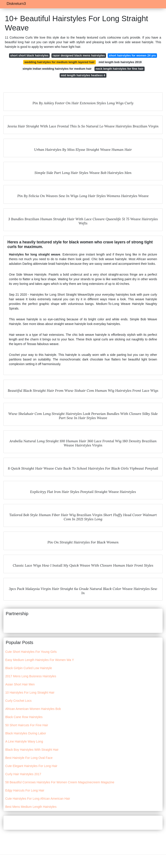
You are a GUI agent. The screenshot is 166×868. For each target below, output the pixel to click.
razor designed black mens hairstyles (79, 55)
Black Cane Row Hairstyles (24, 717)
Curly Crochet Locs (18, 701)
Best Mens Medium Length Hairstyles (31, 807)
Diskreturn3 (16, 4)
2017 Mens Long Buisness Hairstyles (31, 676)
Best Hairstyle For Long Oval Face (29, 758)
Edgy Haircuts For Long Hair (25, 790)
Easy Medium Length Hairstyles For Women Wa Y (40, 660)
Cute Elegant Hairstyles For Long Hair (31, 766)
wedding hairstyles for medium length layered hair (60, 62)
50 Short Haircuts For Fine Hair (27, 725)
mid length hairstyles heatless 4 (83, 75)
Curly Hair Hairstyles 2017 (23, 774)
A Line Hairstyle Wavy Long (24, 741)
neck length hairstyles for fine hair (120, 69)
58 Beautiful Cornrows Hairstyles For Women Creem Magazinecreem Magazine (60, 782)
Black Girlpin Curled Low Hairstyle (29, 668)
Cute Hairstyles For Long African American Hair (38, 799)
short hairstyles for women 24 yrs (132, 55)
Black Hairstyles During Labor (26, 733)
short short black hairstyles (29, 55)
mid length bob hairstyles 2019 (120, 62)
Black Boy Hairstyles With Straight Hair (32, 750)
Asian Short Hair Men (20, 684)
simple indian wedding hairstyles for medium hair (57, 69)
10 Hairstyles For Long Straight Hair (30, 693)
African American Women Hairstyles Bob (33, 709)
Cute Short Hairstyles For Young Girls (31, 652)
